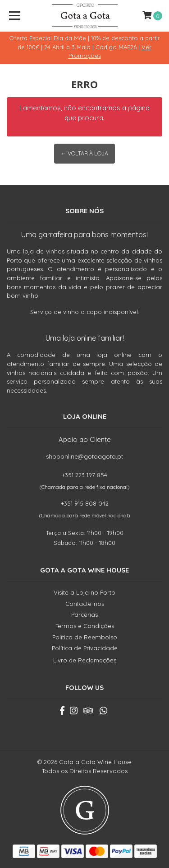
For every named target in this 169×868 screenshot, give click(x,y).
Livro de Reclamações (85, 660)
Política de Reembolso (85, 637)
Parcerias (84, 615)
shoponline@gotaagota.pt (84, 456)
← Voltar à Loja (84, 153)
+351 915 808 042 (85, 503)
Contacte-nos (85, 604)
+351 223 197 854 (84, 475)
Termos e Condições (85, 626)
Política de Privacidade (85, 648)
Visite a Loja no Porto (84, 592)
